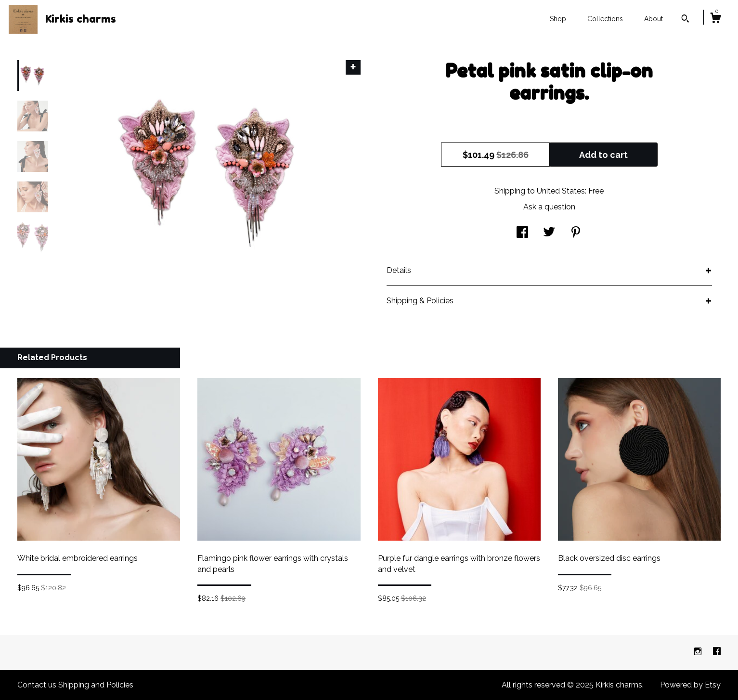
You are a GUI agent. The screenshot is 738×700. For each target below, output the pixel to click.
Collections (605, 19)
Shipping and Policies (96, 685)
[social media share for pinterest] (576, 233)
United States (561, 191)
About (654, 19)
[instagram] (699, 652)
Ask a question (549, 207)
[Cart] (715, 19)
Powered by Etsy (690, 685)
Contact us (37, 685)
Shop (558, 19)
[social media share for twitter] (549, 233)
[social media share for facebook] (522, 233)
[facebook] (717, 652)
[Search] (685, 20)
